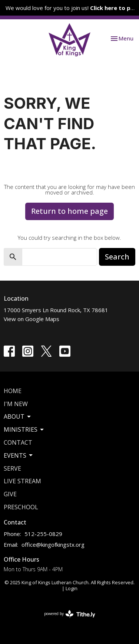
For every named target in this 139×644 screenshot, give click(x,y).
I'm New (16, 404)
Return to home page (69, 211)
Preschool (21, 507)
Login (72, 588)
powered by (70, 614)
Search (117, 257)
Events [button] (19, 455)
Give (10, 494)
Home (13, 391)
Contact (18, 442)
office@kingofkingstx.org (53, 545)
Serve (12, 468)
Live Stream (22, 481)
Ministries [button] (24, 429)
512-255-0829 (43, 534)
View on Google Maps (32, 319)
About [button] (18, 416)
